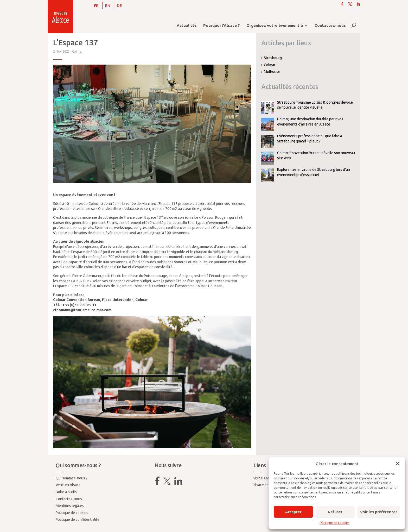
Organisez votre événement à (275, 26)
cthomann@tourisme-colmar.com (82, 310)
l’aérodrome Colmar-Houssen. (199, 286)
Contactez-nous (330, 26)
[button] (398, 464)
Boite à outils (66, 492)
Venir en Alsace (68, 485)
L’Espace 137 (167, 204)
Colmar (77, 51)
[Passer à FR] (96, 5)
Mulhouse (272, 72)
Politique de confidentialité (78, 520)
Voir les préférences (379, 512)
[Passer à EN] (108, 5)
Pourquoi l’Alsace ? (222, 26)
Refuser (335, 512)
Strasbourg (273, 58)
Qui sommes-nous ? (72, 478)
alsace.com (262, 485)
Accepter (293, 512)
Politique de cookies (334, 523)
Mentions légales (70, 506)
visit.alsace (262, 478)
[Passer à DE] (119, 5)
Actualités (187, 26)
